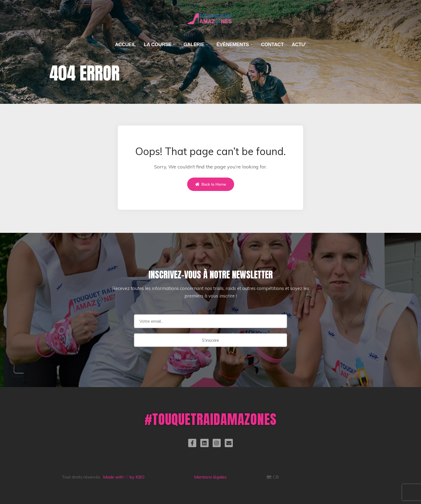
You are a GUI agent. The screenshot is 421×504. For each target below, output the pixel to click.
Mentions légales (210, 477)
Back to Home (211, 184)
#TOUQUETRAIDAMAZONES (211, 419)
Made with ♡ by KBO (124, 477)
